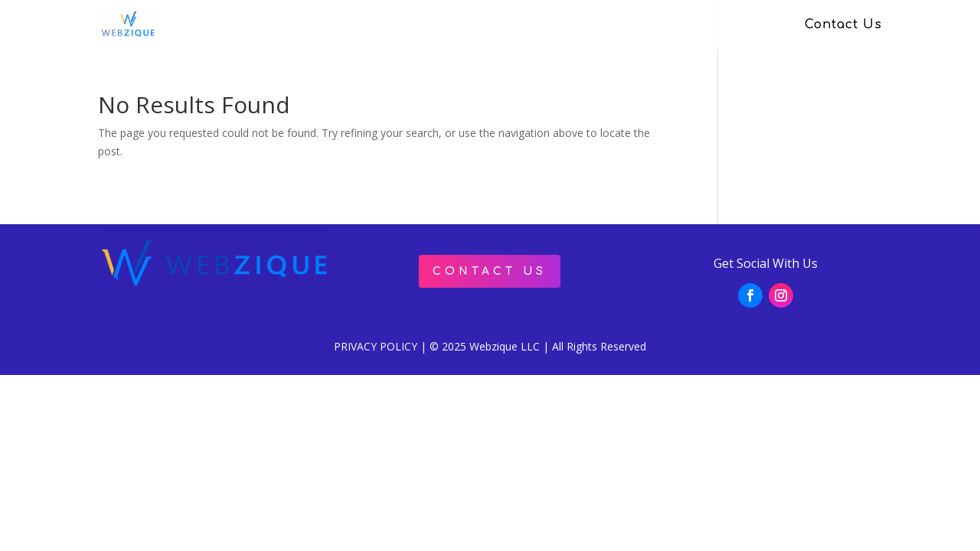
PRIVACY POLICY (376, 346)
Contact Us (843, 25)
